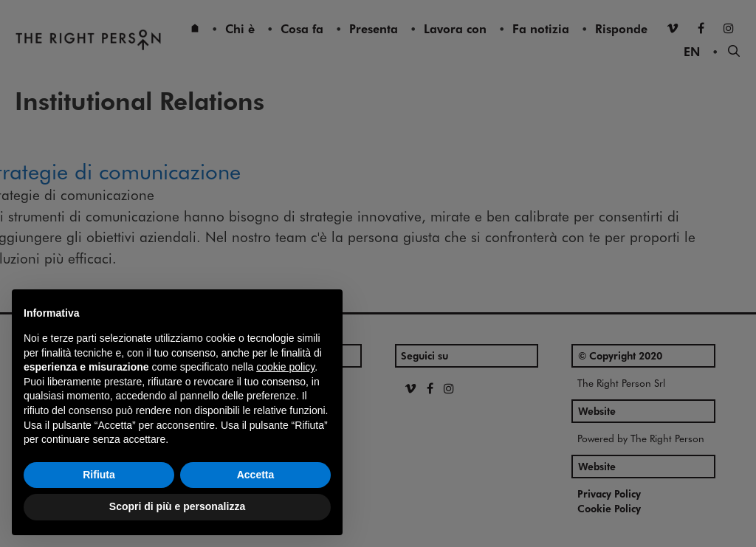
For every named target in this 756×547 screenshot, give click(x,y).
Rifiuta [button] (99, 475)
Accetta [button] (256, 475)
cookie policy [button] (285, 367)
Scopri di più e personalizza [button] (177, 506)
